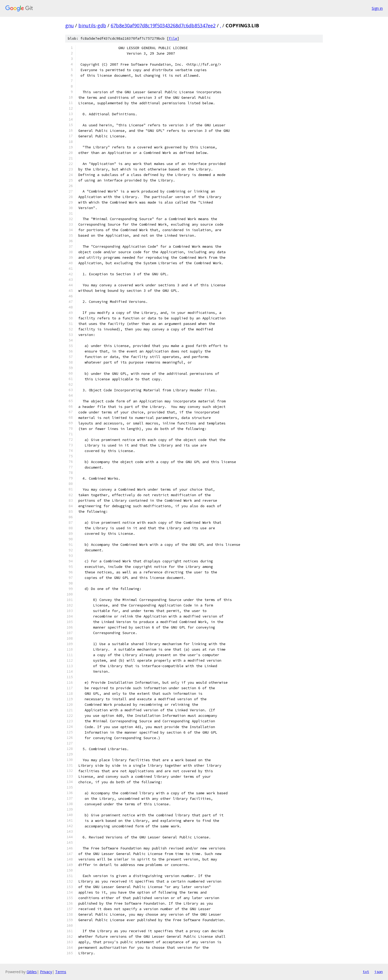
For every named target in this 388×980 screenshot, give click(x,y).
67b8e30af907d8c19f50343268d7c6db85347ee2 (163, 25)
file (173, 38)
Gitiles (32, 972)
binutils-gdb (92, 25)
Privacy (46, 972)
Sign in (377, 8)
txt (366, 972)
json (379, 972)
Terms (61, 972)
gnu (70, 25)
